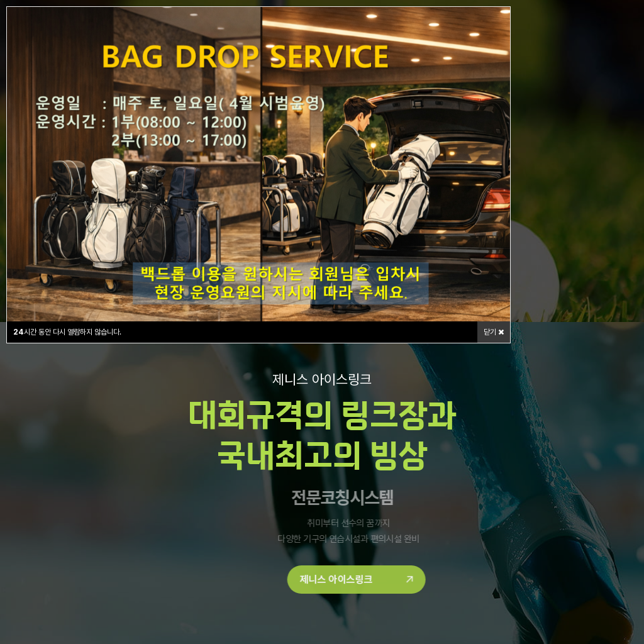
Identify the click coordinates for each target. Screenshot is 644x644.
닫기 (494, 332)
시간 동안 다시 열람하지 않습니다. (67, 332)
